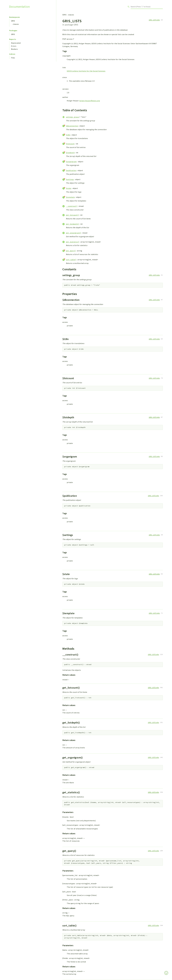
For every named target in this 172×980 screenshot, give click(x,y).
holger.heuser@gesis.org (90, 101)
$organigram (71, 162)
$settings (70, 179)
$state (69, 188)
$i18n (68, 135)
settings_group (72, 117)
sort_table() (71, 260)
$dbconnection (72, 126)
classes (16, 24)
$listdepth (70, 153)
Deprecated (16, 43)
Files (13, 58)
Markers (14, 49)
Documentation (19, 7)
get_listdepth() (72, 224)
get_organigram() (73, 233)
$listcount (70, 144)
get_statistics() (73, 242)
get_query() (71, 251)
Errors (14, 46)
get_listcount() (72, 215)
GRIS (13, 21)
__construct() (72, 206)
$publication (71, 170)
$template (70, 197)
